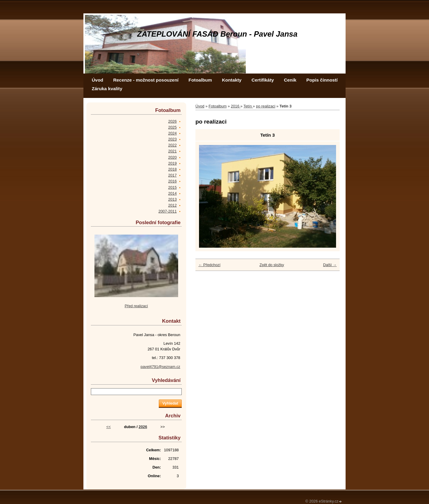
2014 (172, 193)
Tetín (248, 106)
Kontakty (232, 80)
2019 (172, 163)
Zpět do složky (272, 265)
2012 (172, 205)
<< (109, 427)
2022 (172, 145)
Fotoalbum (200, 80)
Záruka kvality (107, 89)
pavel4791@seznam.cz (160, 367)
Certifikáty (263, 80)
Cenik (290, 80)
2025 (172, 127)
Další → (330, 265)
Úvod (97, 80)
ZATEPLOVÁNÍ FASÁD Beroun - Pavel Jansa (217, 34)
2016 (236, 106)
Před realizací (136, 306)
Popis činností (322, 80)
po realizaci (266, 106)
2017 (172, 175)
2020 (172, 157)
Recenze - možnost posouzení (146, 80)
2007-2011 (168, 211)
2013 (172, 199)
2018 (172, 169)
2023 (172, 139)
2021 (172, 151)
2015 (172, 187)
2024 (172, 133)
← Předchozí (209, 265)
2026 (172, 121)
